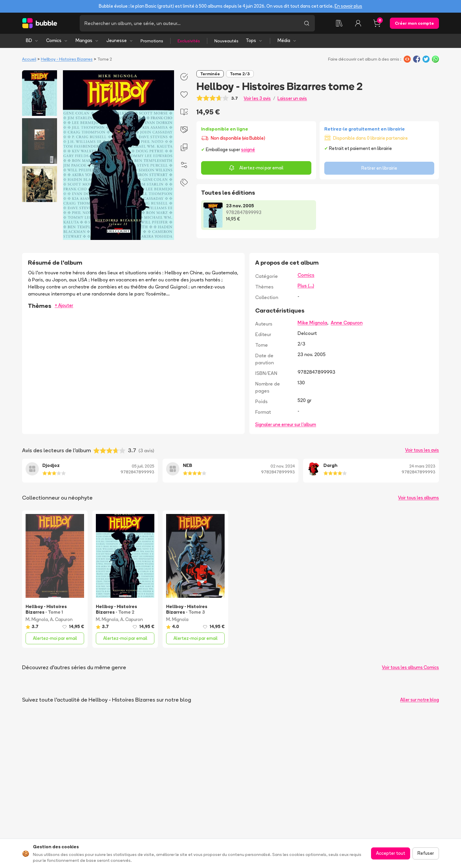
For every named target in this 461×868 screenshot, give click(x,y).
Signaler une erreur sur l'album (286, 424)
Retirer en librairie (379, 168)
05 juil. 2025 (143, 466)
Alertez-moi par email (256, 168)
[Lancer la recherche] (307, 23)
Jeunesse (120, 40)
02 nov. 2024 (283, 466)
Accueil (29, 59)
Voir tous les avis (422, 450)
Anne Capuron (347, 323)
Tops (254, 40)
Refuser (426, 853)
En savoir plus (348, 6)
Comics (57, 40)
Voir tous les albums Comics (410, 667)
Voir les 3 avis (257, 98)
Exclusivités (189, 41)
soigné (248, 150)
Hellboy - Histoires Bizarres (67, 59)
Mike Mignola (312, 323)
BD (32, 40)
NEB (188, 465)
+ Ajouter (64, 305)
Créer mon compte (414, 23)
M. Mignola (37, 619)
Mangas (87, 40)
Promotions (152, 41)
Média (287, 40)
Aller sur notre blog (420, 700)
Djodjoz (51, 465)
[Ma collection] (339, 23)
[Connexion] (358, 23)
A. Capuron (61, 619)
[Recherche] (189, 23)
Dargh (330, 465)
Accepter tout (391, 853)
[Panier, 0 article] (377, 23)
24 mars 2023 (422, 466)
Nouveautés (226, 41)
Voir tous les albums (419, 498)
